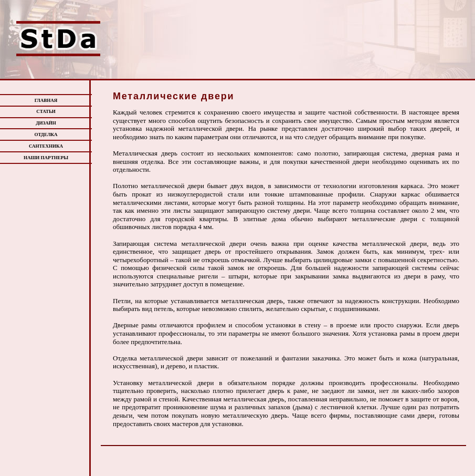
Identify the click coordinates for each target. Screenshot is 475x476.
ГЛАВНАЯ (46, 100)
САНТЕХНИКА (46, 146)
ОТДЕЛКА (46, 134)
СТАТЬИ (46, 111)
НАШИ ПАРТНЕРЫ (46, 158)
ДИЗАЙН (46, 123)
